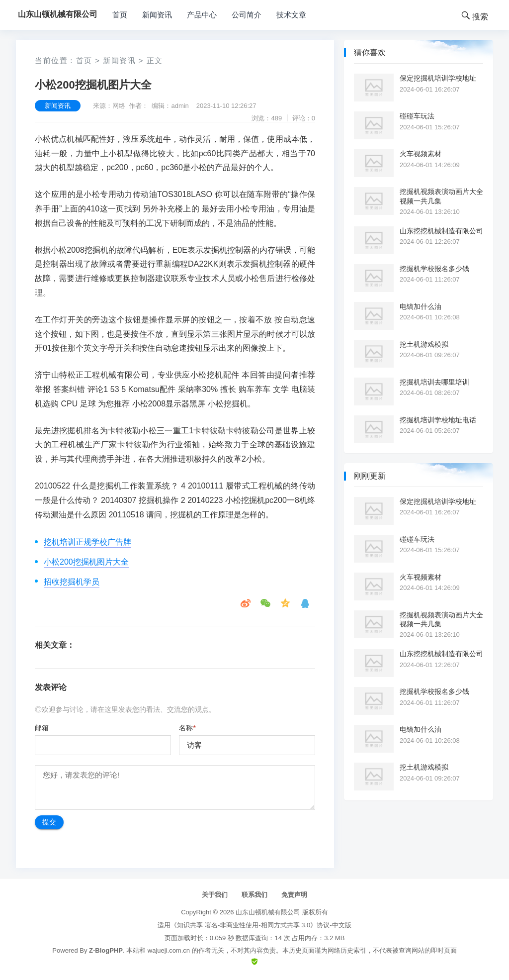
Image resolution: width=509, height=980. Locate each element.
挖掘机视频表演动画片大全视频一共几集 (441, 196)
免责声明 (294, 895)
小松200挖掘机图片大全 (86, 562)
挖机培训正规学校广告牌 (87, 542)
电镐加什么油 (421, 306)
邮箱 (42, 728)
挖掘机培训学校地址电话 (438, 420)
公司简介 (247, 15)
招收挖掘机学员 (72, 582)
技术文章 (291, 15)
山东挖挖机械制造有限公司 (441, 231)
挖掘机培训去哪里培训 (434, 382)
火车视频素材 (421, 154)
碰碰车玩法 (417, 116)
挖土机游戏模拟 (424, 344)
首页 (120, 15)
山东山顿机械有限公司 (268, 912)
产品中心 (202, 15)
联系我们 (254, 895)
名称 (187, 728)
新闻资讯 (157, 15)
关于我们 (215, 895)
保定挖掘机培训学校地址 (438, 78)
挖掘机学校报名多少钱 (434, 269)
